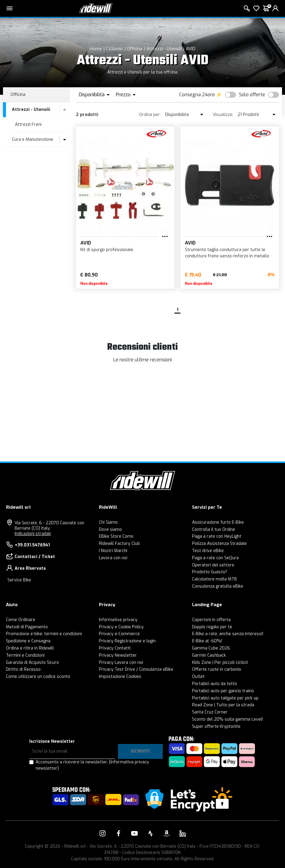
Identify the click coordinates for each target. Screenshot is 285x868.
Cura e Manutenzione (33, 139)
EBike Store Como (116, 536)
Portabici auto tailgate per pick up (225, 698)
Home (96, 49)
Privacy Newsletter (118, 655)
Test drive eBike (208, 551)
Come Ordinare (21, 620)
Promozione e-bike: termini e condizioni (44, 634)
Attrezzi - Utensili (164, 49)
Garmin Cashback (209, 655)
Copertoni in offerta (211, 620)
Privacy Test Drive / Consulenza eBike (136, 669)
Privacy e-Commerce (119, 634)
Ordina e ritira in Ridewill (30, 648)
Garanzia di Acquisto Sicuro (32, 663)
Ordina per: (150, 115)
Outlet (198, 677)
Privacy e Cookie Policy (121, 627)
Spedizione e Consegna (28, 641)
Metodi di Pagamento (27, 627)
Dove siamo (110, 529)
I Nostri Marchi (113, 551)
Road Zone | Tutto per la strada (223, 705)
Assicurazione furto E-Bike (218, 522)
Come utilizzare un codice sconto (38, 677)
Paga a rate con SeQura (215, 558)
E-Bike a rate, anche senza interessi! (228, 634)
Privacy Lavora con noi (121, 663)
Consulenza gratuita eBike (218, 586)
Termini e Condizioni (25, 655)
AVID (191, 49)
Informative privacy (118, 620)
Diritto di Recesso (23, 669)
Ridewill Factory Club (119, 544)
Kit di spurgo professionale (107, 250)
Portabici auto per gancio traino (223, 691)
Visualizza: (223, 115)
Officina (135, 49)
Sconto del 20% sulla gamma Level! (227, 719)
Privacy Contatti (115, 648)
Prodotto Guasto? (210, 572)
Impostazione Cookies (120, 677)
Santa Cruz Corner (210, 712)
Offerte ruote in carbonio (217, 669)
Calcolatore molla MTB (214, 579)
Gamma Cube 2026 (211, 648)
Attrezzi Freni (28, 124)
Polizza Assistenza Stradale (219, 544)
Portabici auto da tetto (214, 684)
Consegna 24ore (197, 95)
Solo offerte (252, 95)
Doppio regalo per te (212, 627)
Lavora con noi (113, 558)
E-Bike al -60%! (207, 641)
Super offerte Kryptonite (216, 726)
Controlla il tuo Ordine (214, 529)
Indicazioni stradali (33, 534)
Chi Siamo (108, 522)
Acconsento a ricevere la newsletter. (92, 765)
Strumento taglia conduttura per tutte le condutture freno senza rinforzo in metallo (227, 253)
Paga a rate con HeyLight (217, 536)
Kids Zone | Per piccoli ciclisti (220, 663)
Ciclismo (114, 49)
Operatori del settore (213, 565)
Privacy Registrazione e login (127, 641)
